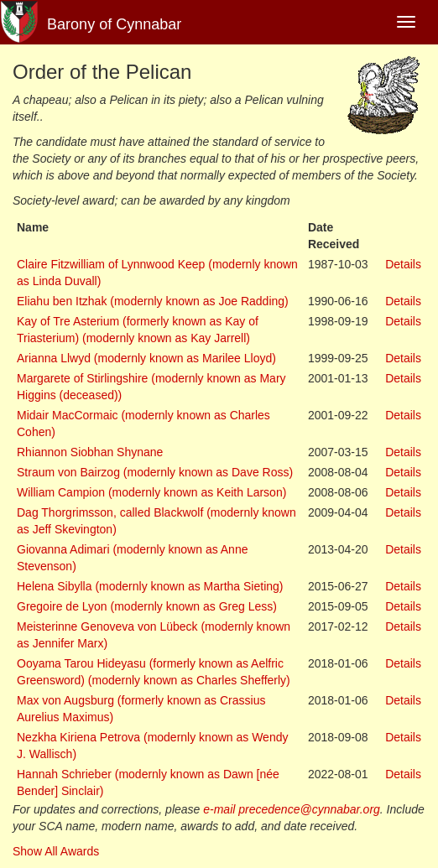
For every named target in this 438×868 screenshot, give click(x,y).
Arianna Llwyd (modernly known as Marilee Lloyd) (146, 358)
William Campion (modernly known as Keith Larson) (151, 492)
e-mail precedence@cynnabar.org (292, 809)
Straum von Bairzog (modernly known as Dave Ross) (155, 472)
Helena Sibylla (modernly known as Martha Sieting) (150, 586)
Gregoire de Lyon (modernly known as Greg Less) (147, 606)
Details (403, 264)
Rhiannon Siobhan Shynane (90, 452)
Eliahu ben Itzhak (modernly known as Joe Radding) (153, 301)
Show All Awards (56, 851)
